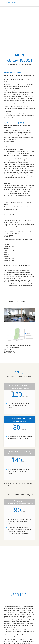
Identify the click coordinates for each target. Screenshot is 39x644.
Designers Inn (23, 642)
